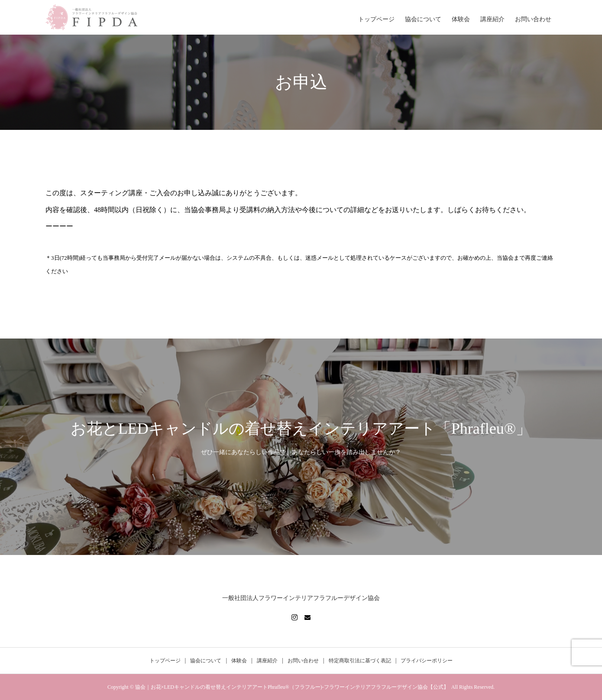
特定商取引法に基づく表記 (360, 661)
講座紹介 (492, 19)
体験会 (461, 19)
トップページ (376, 19)
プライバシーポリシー (427, 661)
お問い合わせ (533, 19)
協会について (423, 19)
